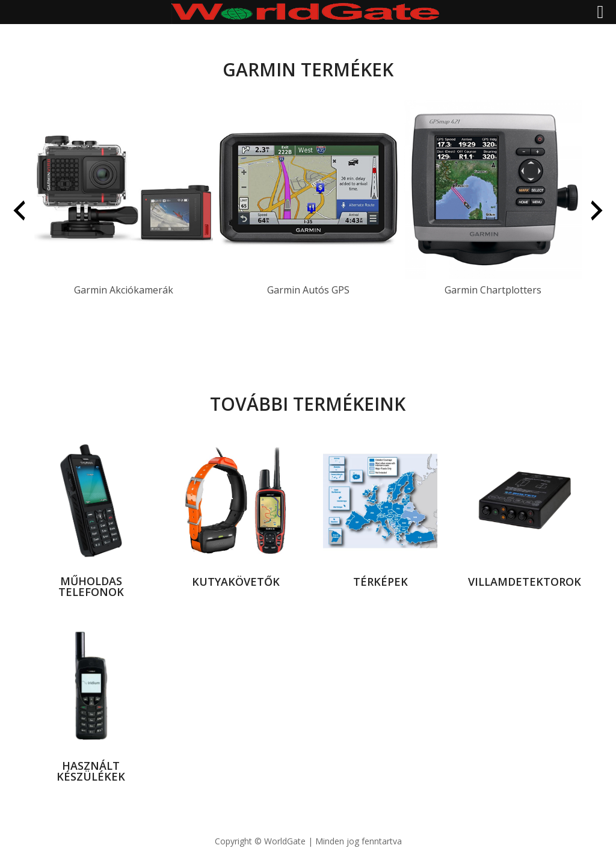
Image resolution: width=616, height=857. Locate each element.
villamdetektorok (525, 582)
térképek (380, 582)
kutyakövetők (236, 582)
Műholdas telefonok (91, 586)
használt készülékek (91, 771)
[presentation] (19, 210)
